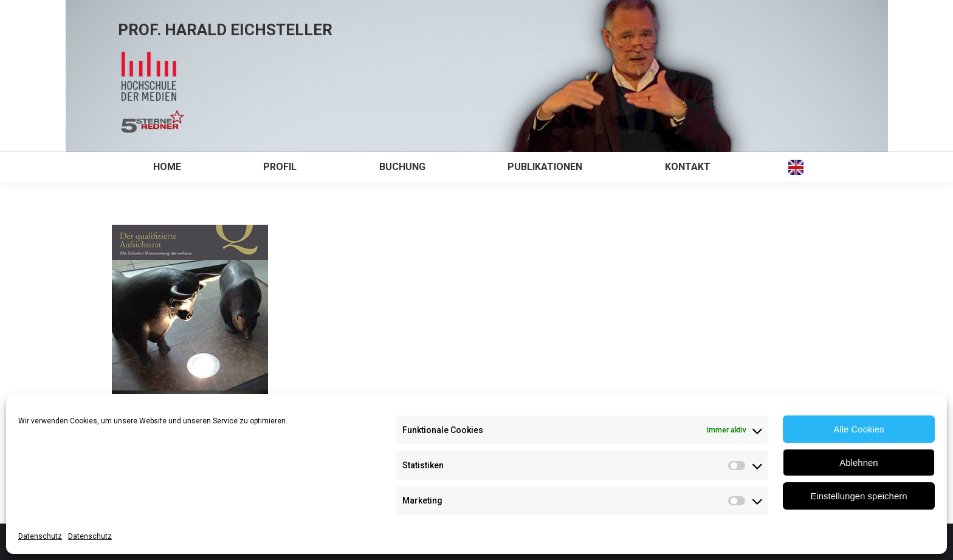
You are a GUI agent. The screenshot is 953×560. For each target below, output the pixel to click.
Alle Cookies (858, 429)
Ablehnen (858, 463)
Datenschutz (40, 536)
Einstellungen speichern (858, 496)
